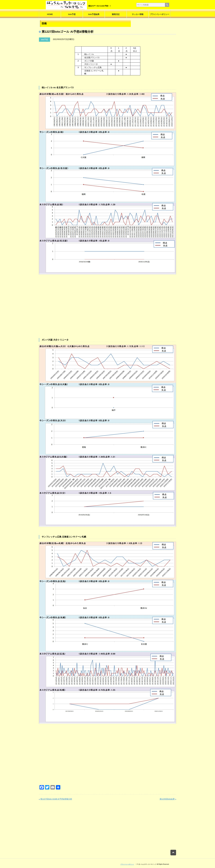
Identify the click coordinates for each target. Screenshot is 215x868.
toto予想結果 (94, 14)
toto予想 (72, 14)
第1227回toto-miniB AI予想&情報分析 (56, 799)
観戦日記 (116, 14)
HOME (50, 14)
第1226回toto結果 (167, 799)
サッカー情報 (138, 14)
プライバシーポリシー (160, 14)
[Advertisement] (107, 311)
